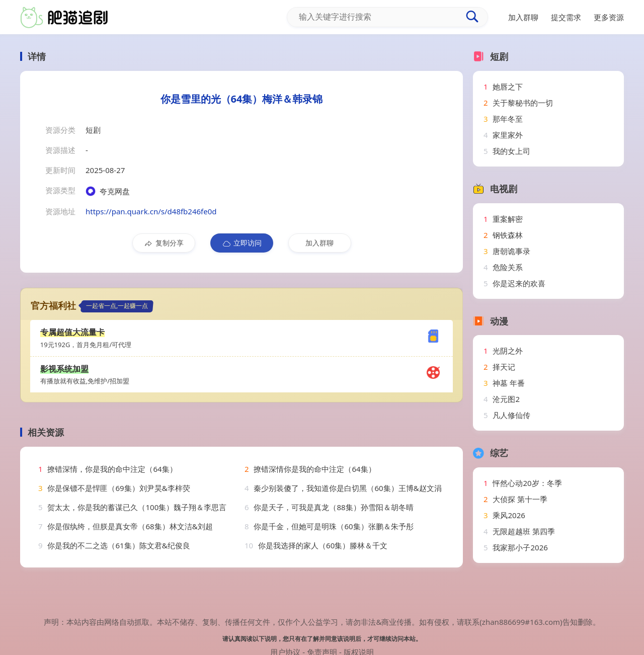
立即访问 (242, 243)
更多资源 (609, 17)
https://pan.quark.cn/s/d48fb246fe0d (151, 211)
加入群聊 (319, 243)
